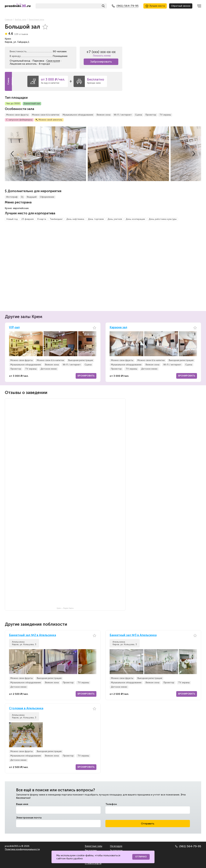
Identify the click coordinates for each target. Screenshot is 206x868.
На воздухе (116, 846)
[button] (12, 154)
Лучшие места (155, 6)
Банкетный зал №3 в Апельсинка (133, 635)
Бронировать (86, 376)
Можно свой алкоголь (50, 120)
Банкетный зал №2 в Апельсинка (33, 635)
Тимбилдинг (56, 219)
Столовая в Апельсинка (26, 708)
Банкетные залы (94, 846)
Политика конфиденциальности (22, 849)
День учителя (115, 219)
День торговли (96, 219)
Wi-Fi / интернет (123, 115)
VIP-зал (14, 327)
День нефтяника (75, 219)
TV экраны (165, 115)
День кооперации (135, 219)
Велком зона (103, 115)
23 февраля (28, 219)
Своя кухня (53, 61)
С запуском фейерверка (19, 120)
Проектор (151, 115)
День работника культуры (163, 219)
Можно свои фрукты (17, 115)
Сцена (138, 115)
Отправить (148, 824)
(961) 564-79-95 (188, 846)
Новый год (12, 219)
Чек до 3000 (13, 103)
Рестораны (91, 850)
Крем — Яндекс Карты (65, 608)
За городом (116, 850)
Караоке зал (118, 327)
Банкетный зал (32, 103)
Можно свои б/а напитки (46, 115)
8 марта (42, 219)
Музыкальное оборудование (78, 115)
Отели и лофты (93, 863)
